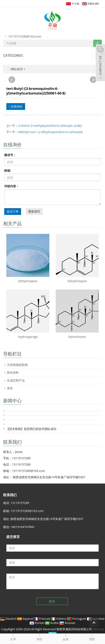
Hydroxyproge (28, 337)
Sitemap (98, 629)
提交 (52, 601)
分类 (66, 637)
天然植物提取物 (17, 365)
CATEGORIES (13, 55)
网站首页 (17, 69)
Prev (12, 80)
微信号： (10, 155)
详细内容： (12, 186)
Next (93, 80)
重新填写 (34, 211)
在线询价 (16, 106)
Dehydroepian (28, 281)
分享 (13, 637)
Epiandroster (77, 337)
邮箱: (8, 170)
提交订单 (13, 211)
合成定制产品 (16, 380)
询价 (40, 637)
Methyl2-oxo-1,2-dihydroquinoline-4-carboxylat (50, 132)
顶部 (92, 637)
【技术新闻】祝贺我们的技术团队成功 (31, 429)
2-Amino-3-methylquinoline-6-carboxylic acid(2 (50, 126)
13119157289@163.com (25, 36)
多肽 (10, 388)
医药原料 (13, 373)
